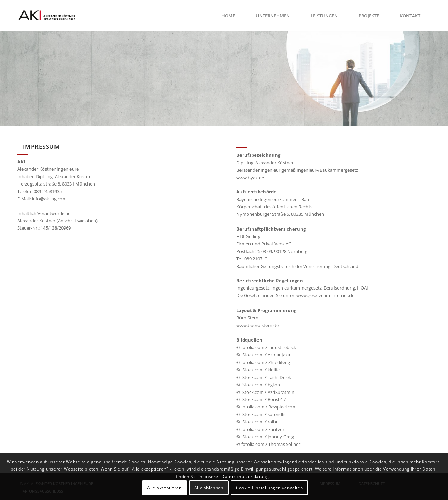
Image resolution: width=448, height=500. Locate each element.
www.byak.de (250, 178)
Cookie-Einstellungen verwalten (269, 488)
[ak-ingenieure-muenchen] (51, 16)
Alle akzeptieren (164, 488)
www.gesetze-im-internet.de (325, 295)
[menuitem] (228, 16)
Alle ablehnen (209, 488)
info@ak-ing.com (49, 199)
